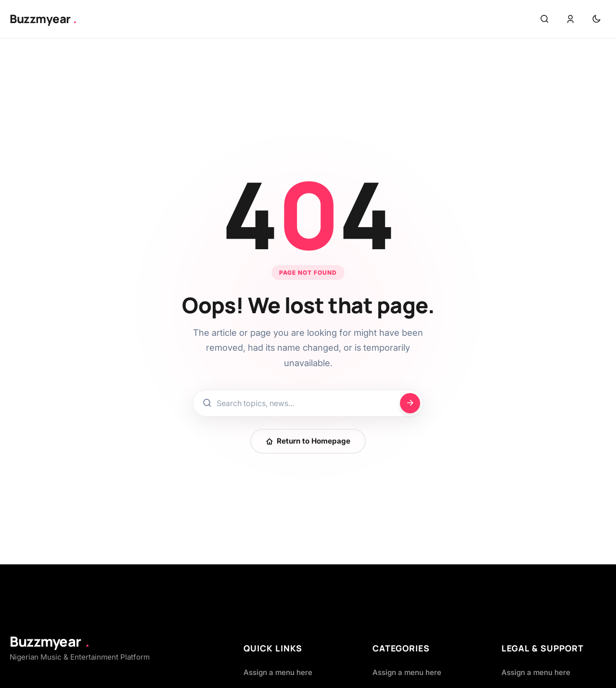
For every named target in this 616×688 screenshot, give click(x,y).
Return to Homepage (308, 441)
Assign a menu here (278, 672)
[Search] (410, 403)
